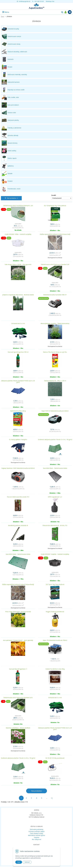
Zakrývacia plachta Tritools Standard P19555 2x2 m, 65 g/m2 (18, 382)
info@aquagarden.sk (25, 1)
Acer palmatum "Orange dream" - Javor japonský (18, 640)
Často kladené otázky (36, 833)
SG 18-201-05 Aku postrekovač (55, 758)
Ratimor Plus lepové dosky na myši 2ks (55, 352)
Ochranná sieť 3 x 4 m (55, 698)
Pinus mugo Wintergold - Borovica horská (18, 612)
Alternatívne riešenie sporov (37, 835)
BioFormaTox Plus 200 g (18, 411)
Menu (6, 12)
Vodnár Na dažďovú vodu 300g (55, 669)
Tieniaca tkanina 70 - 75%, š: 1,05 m (55, 381)
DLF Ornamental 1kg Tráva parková (55, 206)
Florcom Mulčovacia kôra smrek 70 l (18, 497)
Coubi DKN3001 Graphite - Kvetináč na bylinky (55, 554)
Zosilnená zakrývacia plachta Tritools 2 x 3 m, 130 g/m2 (55, 440)
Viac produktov (36, 791)
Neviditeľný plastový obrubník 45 (18, 526)
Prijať (19, 862)
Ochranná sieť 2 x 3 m (18, 323)
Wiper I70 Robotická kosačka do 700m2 (55, 640)
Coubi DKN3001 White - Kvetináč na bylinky (18, 234)
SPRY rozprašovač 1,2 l (55, 497)
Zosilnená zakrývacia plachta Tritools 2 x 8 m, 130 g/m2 (18, 758)
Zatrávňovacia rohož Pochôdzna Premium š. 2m (18, 206)
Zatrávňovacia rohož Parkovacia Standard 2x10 (18, 698)
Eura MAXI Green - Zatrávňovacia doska (18, 554)
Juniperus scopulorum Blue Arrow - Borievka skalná (18, 295)
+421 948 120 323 (39, 1)
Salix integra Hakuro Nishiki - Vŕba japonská (18, 265)
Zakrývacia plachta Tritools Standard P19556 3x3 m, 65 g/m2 (55, 729)
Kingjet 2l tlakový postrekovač (55, 612)
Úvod (2, 17)
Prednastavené (57, 198)
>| (52, 798)
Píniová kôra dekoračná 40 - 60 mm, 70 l (55, 526)
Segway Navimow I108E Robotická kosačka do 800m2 (18, 468)
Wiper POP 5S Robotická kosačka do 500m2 (55, 411)
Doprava (37, 837)
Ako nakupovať (36, 839)
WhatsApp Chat (50, 1)
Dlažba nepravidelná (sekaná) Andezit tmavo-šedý (55, 234)
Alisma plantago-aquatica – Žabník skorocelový (55, 323)
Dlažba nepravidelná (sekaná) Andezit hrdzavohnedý (18, 584)
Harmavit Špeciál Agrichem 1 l (18, 669)
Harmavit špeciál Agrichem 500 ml (18, 352)
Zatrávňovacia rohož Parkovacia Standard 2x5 (55, 265)
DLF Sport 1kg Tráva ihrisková (55, 584)
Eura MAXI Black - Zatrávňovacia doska (55, 468)
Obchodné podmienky (37, 829)
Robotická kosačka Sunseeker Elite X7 (55, 295)
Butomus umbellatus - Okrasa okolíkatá (18, 728)
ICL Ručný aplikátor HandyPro (18, 440)
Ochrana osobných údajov (37, 831)
